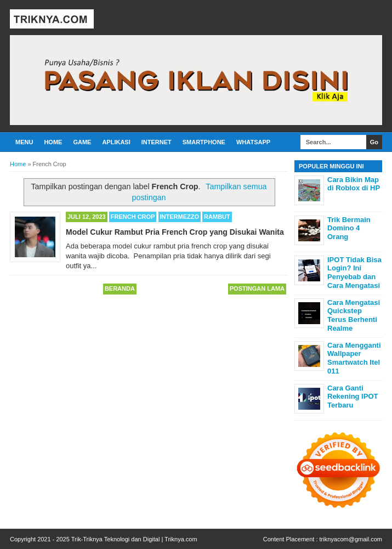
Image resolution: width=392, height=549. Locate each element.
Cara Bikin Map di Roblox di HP (354, 184)
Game (82, 142)
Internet (157, 142)
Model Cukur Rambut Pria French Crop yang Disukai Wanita (175, 232)
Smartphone (204, 142)
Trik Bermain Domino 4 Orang (349, 228)
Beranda (120, 288)
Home (53, 142)
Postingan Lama (257, 288)
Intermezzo (180, 217)
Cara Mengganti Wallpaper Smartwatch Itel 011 (354, 358)
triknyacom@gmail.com (351, 539)
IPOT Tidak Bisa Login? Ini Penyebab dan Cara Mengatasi (354, 273)
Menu (24, 142)
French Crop (133, 217)
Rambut (217, 217)
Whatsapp (253, 142)
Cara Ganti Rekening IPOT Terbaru (353, 397)
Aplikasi (116, 142)
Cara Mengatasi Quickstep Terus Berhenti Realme (354, 315)
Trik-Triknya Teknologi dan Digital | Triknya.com (134, 539)
